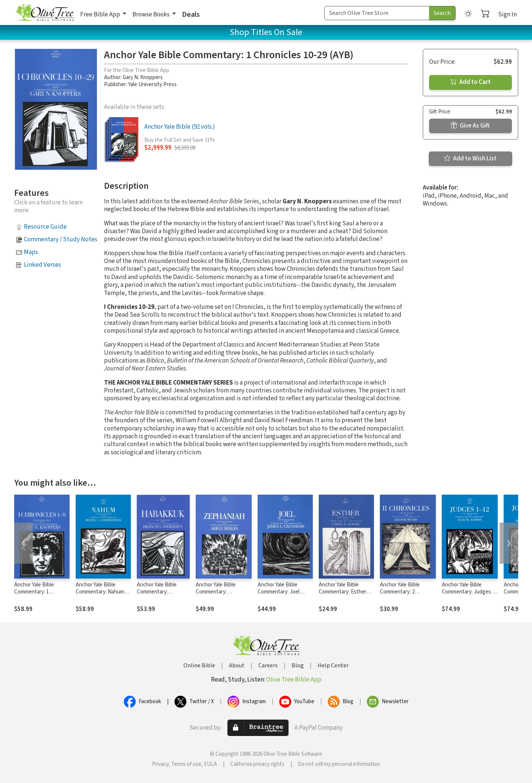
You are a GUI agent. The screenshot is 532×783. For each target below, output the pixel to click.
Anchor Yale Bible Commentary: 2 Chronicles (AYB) (400, 592)
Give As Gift (470, 126)
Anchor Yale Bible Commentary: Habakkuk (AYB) (157, 592)
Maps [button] (31, 252)
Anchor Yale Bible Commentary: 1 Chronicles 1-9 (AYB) (38, 592)
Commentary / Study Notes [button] (61, 239)
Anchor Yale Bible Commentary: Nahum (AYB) (100, 592)
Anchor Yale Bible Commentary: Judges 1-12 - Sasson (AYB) (469, 592)
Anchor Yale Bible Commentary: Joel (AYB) (278, 592)
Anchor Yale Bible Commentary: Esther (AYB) (343, 592)
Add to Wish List (470, 159)
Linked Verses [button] (43, 265)
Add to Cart (470, 82)
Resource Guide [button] (45, 227)
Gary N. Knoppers (143, 77)
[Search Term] (377, 13)
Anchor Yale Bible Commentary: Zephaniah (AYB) (216, 592)
